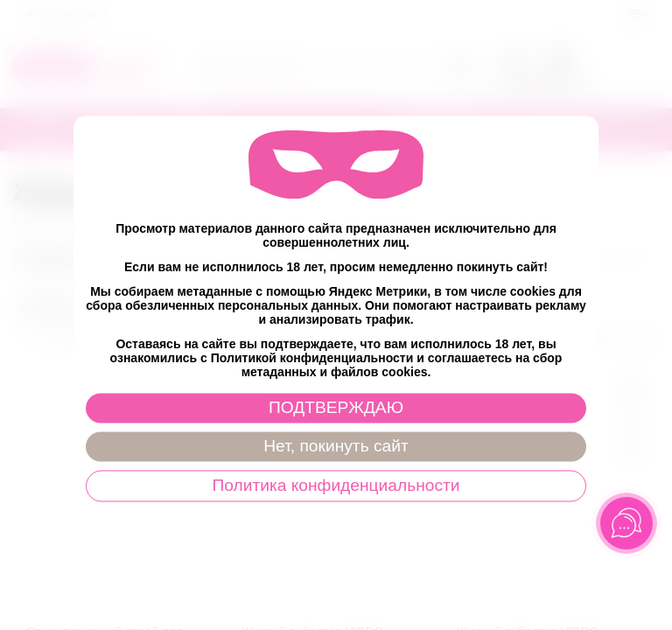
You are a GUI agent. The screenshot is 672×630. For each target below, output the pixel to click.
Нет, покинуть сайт (336, 447)
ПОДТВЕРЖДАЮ (336, 408)
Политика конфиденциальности (336, 486)
